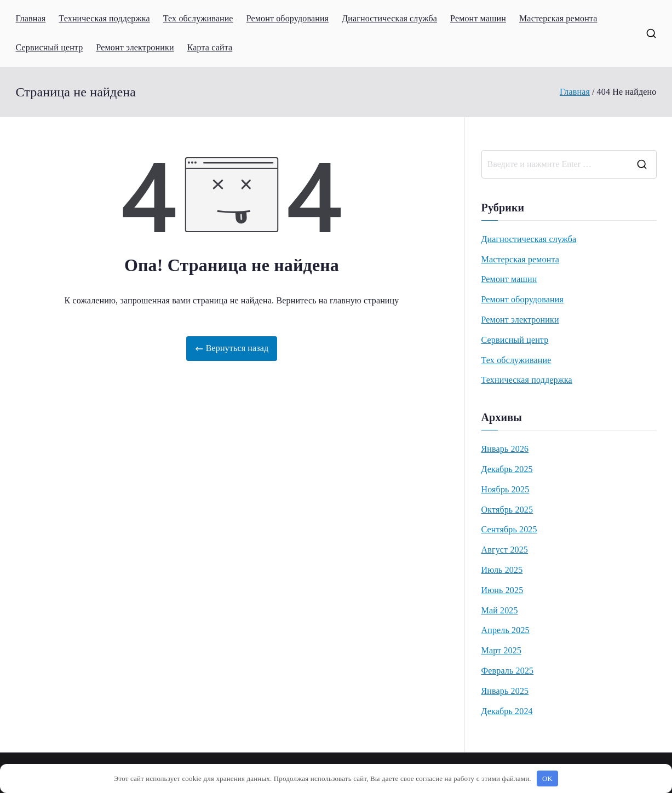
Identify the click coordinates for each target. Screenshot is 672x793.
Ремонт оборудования (288, 18)
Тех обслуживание (198, 18)
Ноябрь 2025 (506, 489)
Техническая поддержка (104, 18)
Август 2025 (505, 550)
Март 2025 (502, 650)
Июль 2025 (502, 570)
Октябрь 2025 (507, 510)
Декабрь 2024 (507, 711)
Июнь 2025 (502, 590)
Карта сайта (210, 47)
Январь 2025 (505, 691)
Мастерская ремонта (558, 18)
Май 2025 (500, 610)
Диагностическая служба (389, 18)
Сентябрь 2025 (509, 529)
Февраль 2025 (508, 671)
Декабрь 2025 (507, 469)
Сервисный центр (50, 47)
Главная (31, 18)
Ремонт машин (478, 18)
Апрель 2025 (506, 630)
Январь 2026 (505, 449)
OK (547, 778)
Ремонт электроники (135, 47)
